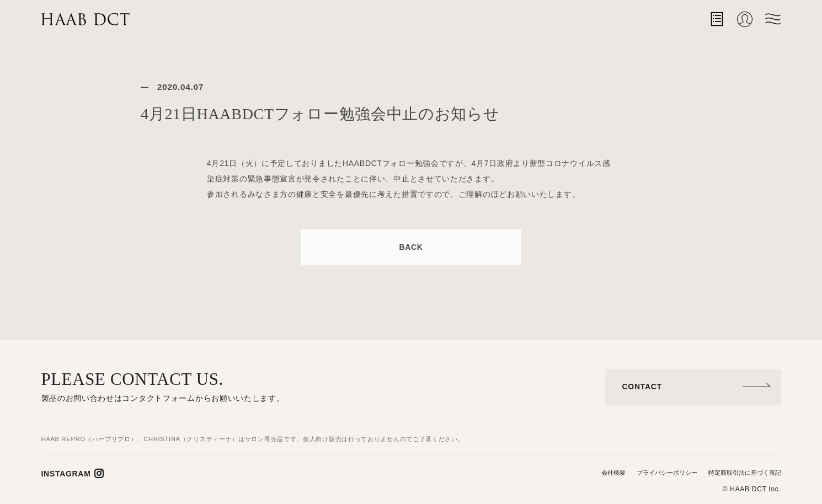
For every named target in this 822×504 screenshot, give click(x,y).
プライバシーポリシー (651, 473)
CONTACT (642, 387)
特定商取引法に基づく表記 (739, 473)
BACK (411, 248)
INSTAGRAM (66, 474)
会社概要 (591, 473)
